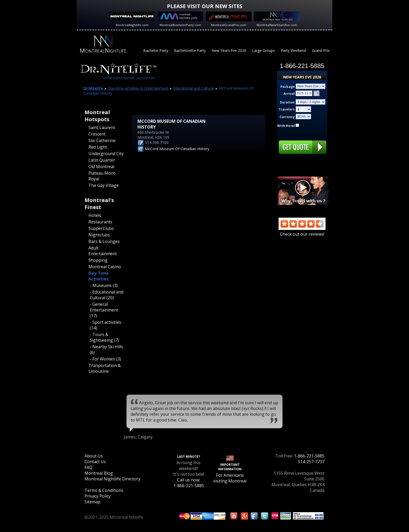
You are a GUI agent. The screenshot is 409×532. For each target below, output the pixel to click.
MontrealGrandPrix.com (229, 25)
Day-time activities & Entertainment (138, 88)
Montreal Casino (105, 267)
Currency (287, 117)
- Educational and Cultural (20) (107, 295)
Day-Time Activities (99, 276)
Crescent (97, 134)
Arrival (289, 94)
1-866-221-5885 (309, 456)
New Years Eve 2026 (229, 50)
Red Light (98, 147)
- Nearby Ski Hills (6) (106, 350)
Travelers (287, 109)
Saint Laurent (102, 127)
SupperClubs (101, 228)
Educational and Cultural (194, 88)
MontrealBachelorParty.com (180, 25)
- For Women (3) (105, 359)
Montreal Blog (99, 473)
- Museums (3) (104, 285)
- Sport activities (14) (106, 325)
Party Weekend (293, 50)
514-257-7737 (311, 462)
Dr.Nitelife (93, 88)
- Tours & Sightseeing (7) (104, 337)
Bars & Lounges (104, 241)
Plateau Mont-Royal (103, 176)
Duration (287, 102)
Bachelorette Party (190, 50)
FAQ (88, 467)
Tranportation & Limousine (105, 368)
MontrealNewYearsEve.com (277, 25)
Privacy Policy (98, 496)
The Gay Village (104, 185)
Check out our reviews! (302, 231)
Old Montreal (101, 167)
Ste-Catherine (102, 140)
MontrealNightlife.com (132, 25)
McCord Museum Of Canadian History (177, 149)
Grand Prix (321, 50)
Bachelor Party (156, 50)
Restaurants (100, 222)
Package (288, 87)
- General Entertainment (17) (104, 310)
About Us (94, 456)
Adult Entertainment (103, 251)
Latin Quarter (102, 160)
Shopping (98, 260)
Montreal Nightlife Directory (112, 479)
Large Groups (263, 50)
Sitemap (92, 502)
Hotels (95, 215)
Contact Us (95, 462)
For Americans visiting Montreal (230, 478)
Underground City (106, 154)
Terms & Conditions (104, 490)
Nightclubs (99, 235)
